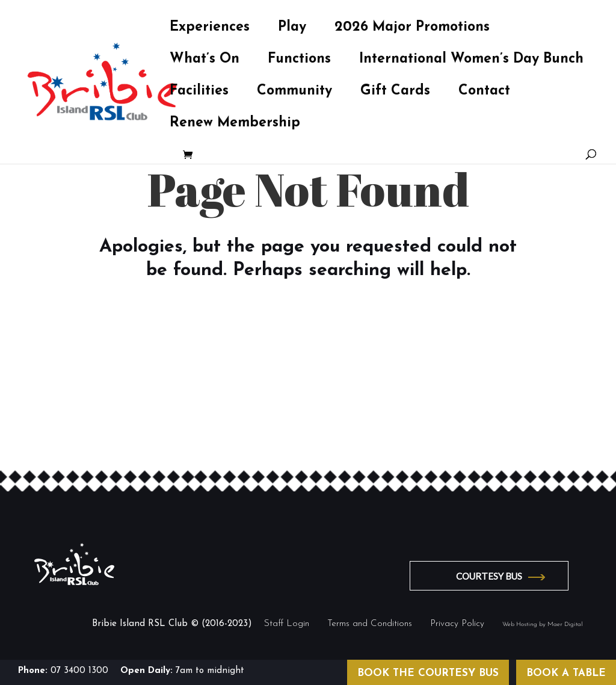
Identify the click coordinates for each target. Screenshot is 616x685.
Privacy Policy (457, 624)
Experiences (210, 29)
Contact (484, 93)
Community (294, 93)
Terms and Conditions (370, 624)
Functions (299, 61)
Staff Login (287, 624)
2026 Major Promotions (412, 29)
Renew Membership (235, 125)
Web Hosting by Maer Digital (543, 625)
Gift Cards (395, 93)
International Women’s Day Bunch (471, 61)
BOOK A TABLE (566, 673)
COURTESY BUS (489, 576)
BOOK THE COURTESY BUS (428, 673)
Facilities (199, 93)
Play (292, 29)
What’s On (205, 61)
